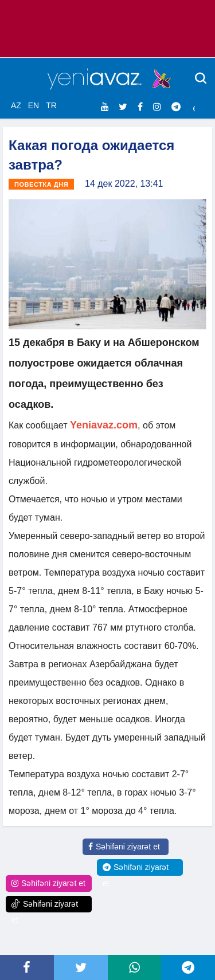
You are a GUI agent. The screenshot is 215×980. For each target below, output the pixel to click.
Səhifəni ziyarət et (124, 847)
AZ (16, 105)
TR (51, 105)
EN (34, 105)
